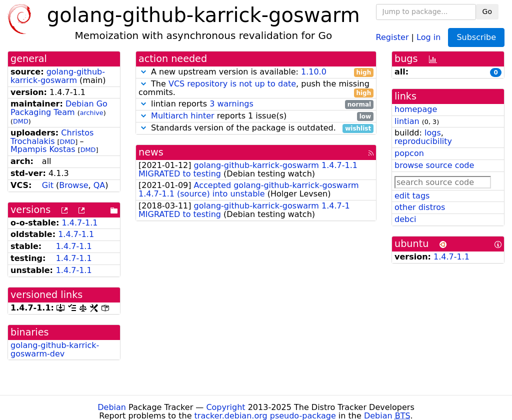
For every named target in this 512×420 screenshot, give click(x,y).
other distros (420, 207)
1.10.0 (314, 72)
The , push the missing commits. (256, 88)
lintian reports (256, 104)
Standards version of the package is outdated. (256, 128)
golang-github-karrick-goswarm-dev (55, 349)
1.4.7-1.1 (80, 223)
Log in (428, 37)
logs (433, 133)
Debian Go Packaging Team (59, 108)
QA (99, 185)
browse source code (434, 165)
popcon (409, 153)
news (151, 152)
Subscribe (476, 37)
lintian (407, 121)
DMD (21, 121)
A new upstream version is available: (256, 72)
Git (48, 185)
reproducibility (423, 141)
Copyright (225, 407)
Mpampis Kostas (43, 149)
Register (392, 37)
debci (405, 219)
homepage (416, 109)
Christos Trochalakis (52, 137)
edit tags (412, 196)
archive (92, 113)
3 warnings (231, 104)
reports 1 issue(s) (256, 116)
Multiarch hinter (183, 116)
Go (487, 11)
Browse (73, 185)
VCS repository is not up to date (232, 84)
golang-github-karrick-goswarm (58, 76)
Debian (112, 407)
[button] (143, 72)
